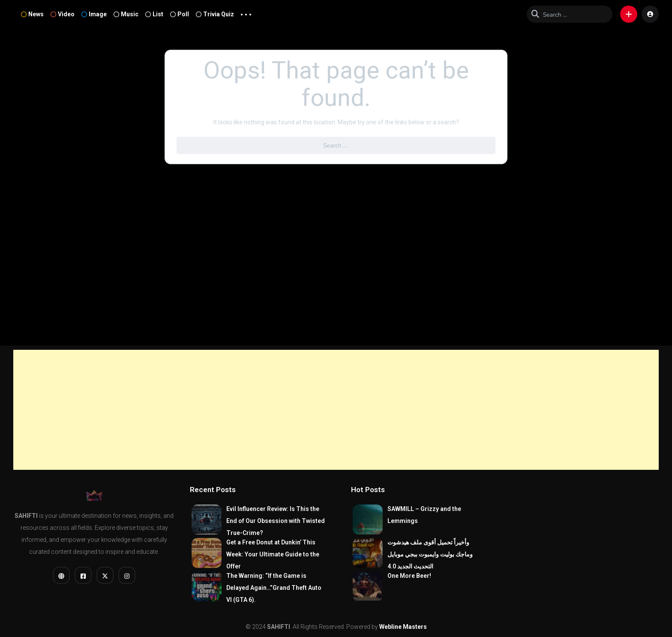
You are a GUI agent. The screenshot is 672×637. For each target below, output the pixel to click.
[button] (629, 14)
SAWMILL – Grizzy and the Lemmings (424, 515)
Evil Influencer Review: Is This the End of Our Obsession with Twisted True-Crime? (276, 521)
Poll (180, 14)
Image (94, 14)
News (32, 14)
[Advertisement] (336, 410)
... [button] (246, 12)
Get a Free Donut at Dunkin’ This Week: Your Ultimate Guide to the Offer (273, 554)
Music (126, 14)
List (154, 14)
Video (63, 14)
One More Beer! (409, 576)
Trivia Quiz (215, 14)
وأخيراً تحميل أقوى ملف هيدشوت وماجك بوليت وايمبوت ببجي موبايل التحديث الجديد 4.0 (430, 554)
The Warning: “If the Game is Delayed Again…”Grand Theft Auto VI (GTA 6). (274, 588)
